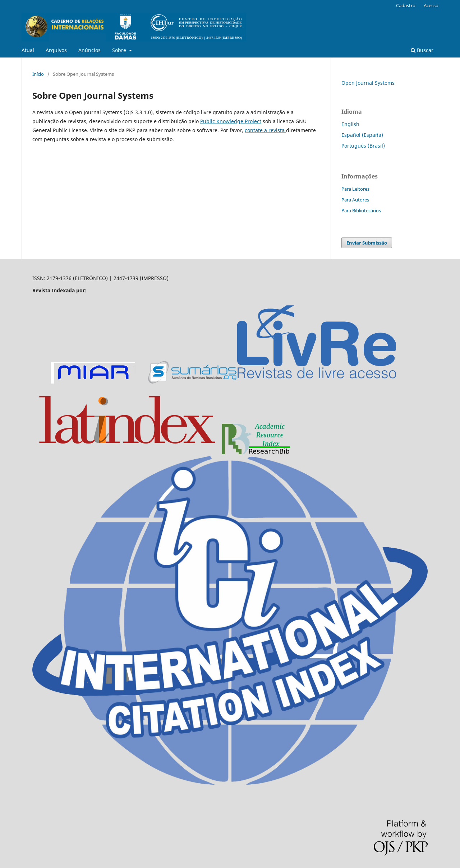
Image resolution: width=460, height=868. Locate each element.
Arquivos (56, 50)
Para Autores (355, 200)
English (350, 124)
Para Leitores (355, 189)
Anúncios (89, 50)
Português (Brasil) (363, 146)
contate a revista (265, 130)
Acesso (431, 5)
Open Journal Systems (368, 83)
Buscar (422, 50)
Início (38, 74)
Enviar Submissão (367, 243)
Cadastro (406, 5)
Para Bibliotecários (361, 210)
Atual (28, 50)
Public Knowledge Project (231, 121)
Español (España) (362, 135)
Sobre (120, 50)
